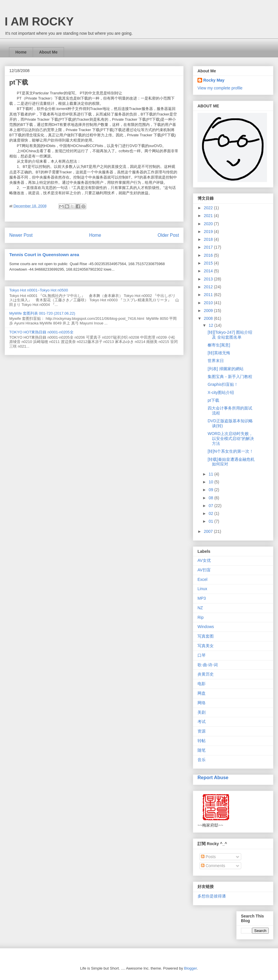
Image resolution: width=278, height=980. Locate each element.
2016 (209, 255)
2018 (209, 239)
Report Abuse (213, 777)
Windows (206, 627)
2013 (209, 279)
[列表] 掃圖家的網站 (226, 369)
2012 (209, 287)
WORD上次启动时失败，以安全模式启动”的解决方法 (231, 438)
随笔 (202, 750)
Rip (201, 617)
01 (211, 521)
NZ (200, 608)
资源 (202, 731)
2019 (209, 232)
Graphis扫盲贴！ (223, 384)
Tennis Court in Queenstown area (44, 255)
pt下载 (213, 400)
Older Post (168, 235)
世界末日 (216, 361)
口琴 (202, 655)
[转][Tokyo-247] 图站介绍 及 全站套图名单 (230, 335)
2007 (209, 531)
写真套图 (206, 636)
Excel (202, 579)
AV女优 (204, 560)
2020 (209, 224)
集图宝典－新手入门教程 (230, 377)
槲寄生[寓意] (219, 345)
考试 (202, 722)
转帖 (202, 741)
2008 (209, 318)
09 (211, 490)
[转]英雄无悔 (219, 353)
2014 (209, 271)
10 (211, 482)
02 (211, 513)
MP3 (202, 598)
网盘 (202, 693)
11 (211, 474)
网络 (202, 703)
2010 (209, 303)
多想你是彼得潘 (212, 896)
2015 (209, 263)
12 (211, 325)
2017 (209, 247)
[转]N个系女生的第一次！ (231, 451)
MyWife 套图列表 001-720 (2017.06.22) (42, 313)
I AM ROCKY (39, 21)
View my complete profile (220, 88)
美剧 (202, 712)
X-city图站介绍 (221, 392)
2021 (209, 216)
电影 (202, 684)
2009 (209, 311)
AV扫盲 (204, 570)
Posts (208, 857)
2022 (209, 208)
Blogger (191, 968)
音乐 (202, 760)
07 (211, 506)
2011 (209, 295)
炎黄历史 (206, 674)
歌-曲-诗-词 (208, 665)
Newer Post (21, 235)
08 (211, 498)
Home (21, 52)
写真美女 (206, 646)
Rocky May (214, 80)
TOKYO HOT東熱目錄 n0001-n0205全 (41, 332)
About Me (48, 52)
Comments (213, 866)
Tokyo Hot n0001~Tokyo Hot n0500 (39, 290)
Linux (202, 589)
